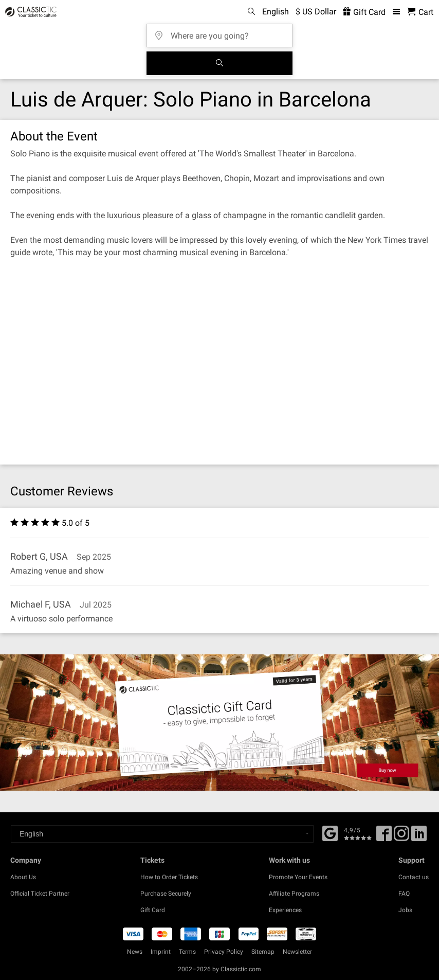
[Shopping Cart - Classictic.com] (420, 12)
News (135, 952)
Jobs (405, 910)
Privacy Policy (224, 952)
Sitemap (263, 952)
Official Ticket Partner (40, 894)
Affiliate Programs (294, 894)
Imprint (161, 952)
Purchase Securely (166, 894)
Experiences (285, 910)
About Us (23, 877)
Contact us (414, 877)
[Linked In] (419, 837)
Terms (187, 952)
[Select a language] (162, 834)
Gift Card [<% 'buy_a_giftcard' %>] (364, 12)
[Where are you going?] (223, 32)
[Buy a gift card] (219, 723)
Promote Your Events (298, 877)
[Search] (219, 63)
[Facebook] (330, 832)
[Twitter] (401, 837)
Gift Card (153, 910)
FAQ (404, 894)
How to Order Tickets (169, 877)
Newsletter (297, 952)
